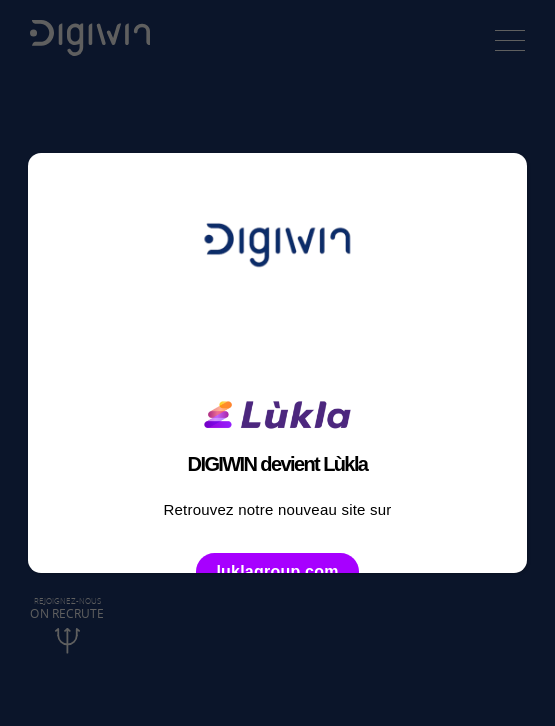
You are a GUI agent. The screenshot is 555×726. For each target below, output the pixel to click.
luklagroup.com (277, 571)
